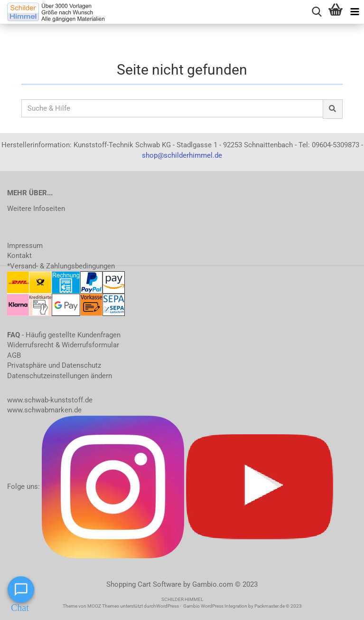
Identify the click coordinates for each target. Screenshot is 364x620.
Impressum (25, 246)
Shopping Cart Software (144, 584)
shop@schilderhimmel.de (182, 155)
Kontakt (19, 256)
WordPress (168, 606)
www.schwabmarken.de (44, 410)
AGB (14, 355)
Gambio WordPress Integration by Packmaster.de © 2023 (243, 606)
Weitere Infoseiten (36, 209)
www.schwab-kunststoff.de (50, 400)
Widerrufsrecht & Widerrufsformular (63, 345)
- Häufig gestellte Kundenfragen (64, 335)
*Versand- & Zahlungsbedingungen (61, 266)
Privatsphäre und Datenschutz (54, 365)
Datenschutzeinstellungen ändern (60, 376)
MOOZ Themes (103, 606)
